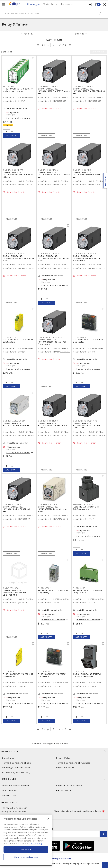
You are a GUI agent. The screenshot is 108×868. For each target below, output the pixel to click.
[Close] (48, 819)
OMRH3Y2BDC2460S (83, 86)
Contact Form (9, 795)
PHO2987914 (44, 672)
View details (46, 135)
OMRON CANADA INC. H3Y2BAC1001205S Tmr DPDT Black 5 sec (54, 258)
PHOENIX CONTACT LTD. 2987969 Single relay (88, 341)
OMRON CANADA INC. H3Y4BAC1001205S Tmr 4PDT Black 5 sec (19, 258)
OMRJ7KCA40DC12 (12, 588)
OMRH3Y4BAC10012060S (85, 254)
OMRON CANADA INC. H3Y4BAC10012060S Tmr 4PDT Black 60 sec (86, 258)
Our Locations (9, 790)
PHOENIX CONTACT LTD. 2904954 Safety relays (18, 675)
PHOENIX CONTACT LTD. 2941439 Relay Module (88, 592)
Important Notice (65, 768)
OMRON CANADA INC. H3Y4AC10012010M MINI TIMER (16, 424)
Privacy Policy (63, 758)
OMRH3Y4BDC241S (82, 170)
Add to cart (11, 135)
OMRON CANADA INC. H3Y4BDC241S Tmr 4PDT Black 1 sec (87, 175)
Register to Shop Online (69, 786)
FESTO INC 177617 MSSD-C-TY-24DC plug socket (87, 508)
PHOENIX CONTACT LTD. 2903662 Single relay (53, 592)
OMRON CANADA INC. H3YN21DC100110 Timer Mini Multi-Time (53, 509)
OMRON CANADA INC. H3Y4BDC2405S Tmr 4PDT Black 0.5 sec (52, 426)
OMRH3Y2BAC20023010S (85, 421)
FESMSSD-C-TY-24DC (83, 504)
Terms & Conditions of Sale (17, 763)
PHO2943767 (9, 86)
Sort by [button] (80, 34)
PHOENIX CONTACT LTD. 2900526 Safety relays (18, 341)
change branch (67, 4)
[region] (26, 840)
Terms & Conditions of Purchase (73, 763)
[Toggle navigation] (4, 4)
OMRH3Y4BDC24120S (13, 170)
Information (54, 751)
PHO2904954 (9, 672)
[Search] (54, 13)
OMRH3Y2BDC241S (12, 504)
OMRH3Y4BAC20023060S (50, 337)
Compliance (8, 758)
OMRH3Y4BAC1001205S (14, 254)
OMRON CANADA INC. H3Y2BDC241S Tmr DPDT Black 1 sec (17, 509)
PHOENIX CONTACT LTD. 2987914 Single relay (53, 675)
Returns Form (63, 790)
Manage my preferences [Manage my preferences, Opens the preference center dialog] (26, 857)
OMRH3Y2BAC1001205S (49, 254)
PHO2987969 (79, 337)
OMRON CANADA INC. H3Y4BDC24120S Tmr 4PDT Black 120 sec (18, 175)
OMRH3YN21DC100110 (48, 504)
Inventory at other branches (18, 118)
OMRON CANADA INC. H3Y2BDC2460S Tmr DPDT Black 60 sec (89, 91)
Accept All (26, 849)
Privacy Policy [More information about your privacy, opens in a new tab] (37, 843)
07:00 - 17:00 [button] (49, 4)
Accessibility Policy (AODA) (16, 772)
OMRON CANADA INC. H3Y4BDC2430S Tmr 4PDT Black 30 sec (54, 175)
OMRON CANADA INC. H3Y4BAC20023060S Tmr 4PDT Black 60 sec (52, 342)
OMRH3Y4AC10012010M (14, 421)
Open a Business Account (16, 786)
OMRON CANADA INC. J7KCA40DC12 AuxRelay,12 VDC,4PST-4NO (15, 593)
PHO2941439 (79, 588)
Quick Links (54, 779)
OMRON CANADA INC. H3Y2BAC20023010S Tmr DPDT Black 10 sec (87, 426)
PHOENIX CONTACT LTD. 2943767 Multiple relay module (18, 90)
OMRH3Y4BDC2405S (48, 421)
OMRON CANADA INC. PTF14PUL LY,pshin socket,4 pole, (87, 675)
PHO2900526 (9, 337)
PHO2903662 (44, 588)
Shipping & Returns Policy (16, 768)
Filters (27, 34)
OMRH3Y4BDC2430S (48, 170)
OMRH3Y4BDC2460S (48, 86)
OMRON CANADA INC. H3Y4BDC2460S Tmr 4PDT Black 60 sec (54, 91)
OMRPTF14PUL (79, 672)
